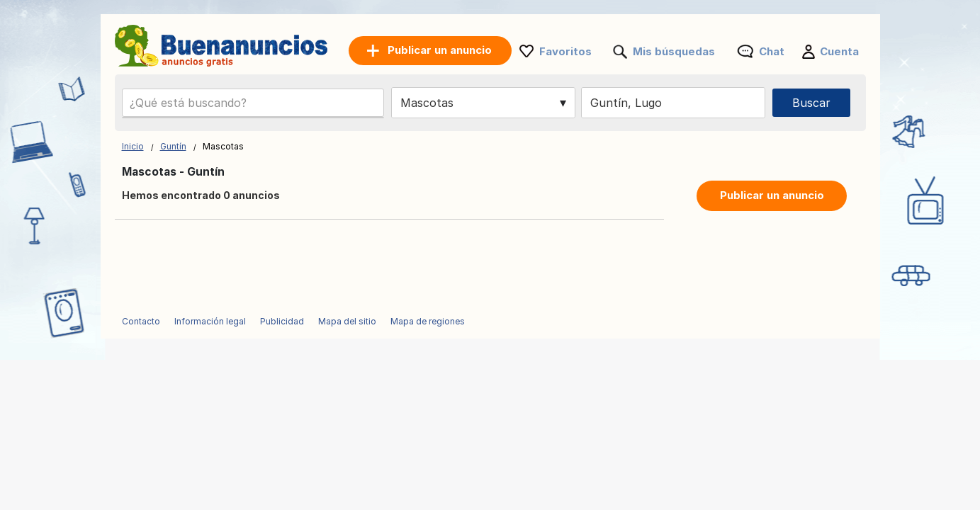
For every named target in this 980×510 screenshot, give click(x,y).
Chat (772, 51)
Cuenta (839, 51)
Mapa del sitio (347, 321)
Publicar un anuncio (772, 195)
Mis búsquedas (674, 51)
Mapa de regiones (428, 321)
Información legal (210, 321)
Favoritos (565, 51)
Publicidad (282, 321)
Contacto (141, 321)
